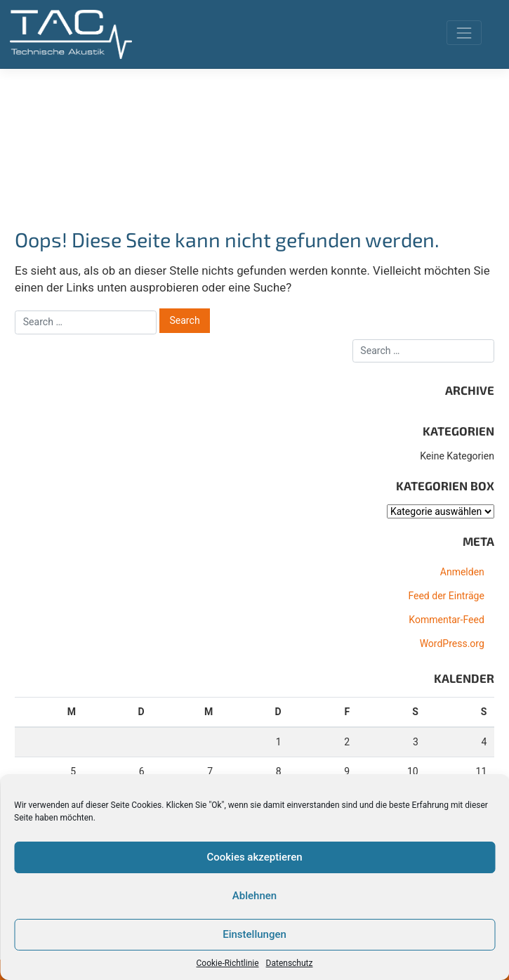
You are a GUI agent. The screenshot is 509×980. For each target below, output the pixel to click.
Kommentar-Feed (446, 620)
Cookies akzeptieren (254, 857)
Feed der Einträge (446, 596)
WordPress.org (452, 643)
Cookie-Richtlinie (228, 963)
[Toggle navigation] (464, 33)
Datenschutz (290, 963)
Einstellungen (254, 934)
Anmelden (462, 572)
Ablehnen (254, 896)
